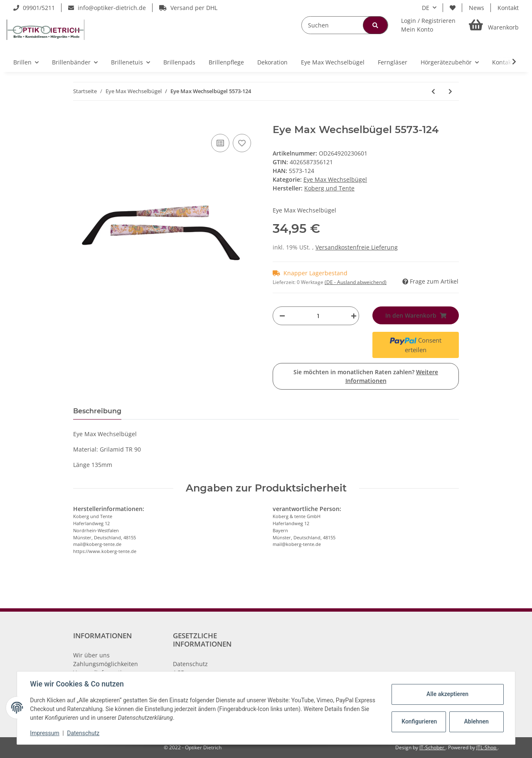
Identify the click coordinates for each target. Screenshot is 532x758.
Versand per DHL (188, 8)
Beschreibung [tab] (97, 411)
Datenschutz (190, 664)
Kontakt (508, 8)
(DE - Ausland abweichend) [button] (356, 282)
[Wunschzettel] (453, 8)
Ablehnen (476, 721)
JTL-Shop (487, 747)
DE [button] (426, 8)
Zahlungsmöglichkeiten (106, 664)
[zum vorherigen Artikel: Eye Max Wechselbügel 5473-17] (433, 91)
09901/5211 (34, 8)
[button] (428, 25)
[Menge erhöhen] (352, 316)
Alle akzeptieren (447, 694)
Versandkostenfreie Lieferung (357, 247)
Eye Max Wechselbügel (335, 179)
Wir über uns (91, 655)
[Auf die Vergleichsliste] (220, 143)
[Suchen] (345, 25)
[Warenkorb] (494, 25)
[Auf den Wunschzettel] (242, 143)
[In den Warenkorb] (80, 119)
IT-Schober (432, 747)
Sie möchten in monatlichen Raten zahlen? (366, 376)
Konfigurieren (419, 721)
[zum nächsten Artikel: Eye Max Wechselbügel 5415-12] (450, 91)
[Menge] (318, 316)
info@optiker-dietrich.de (107, 8)
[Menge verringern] (282, 316)
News (477, 8)
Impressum (45, 733)
